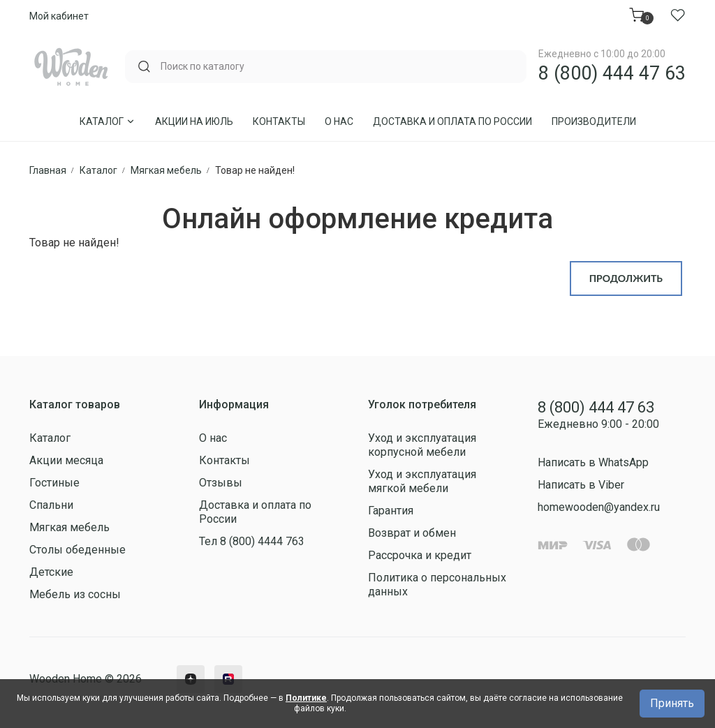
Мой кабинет (59, 16)
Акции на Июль (194, 121)
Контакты (279, 121)
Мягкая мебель (69, 527)
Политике (306, 698)
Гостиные (54, 483)
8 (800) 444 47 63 (612, 73)
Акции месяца (66, 460)
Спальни (51, 505)
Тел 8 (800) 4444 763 (252, 541)
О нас (339, 121)
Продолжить (626, 278)
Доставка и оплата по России (452, 121)
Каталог (108, 121)
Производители (594, 121)
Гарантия (391, 511)
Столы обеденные (78, 550)
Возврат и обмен (412, 533)
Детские (51, 572)
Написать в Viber (581, 485)
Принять (672, 703)
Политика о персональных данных (437, 585)
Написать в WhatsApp (593, 462)
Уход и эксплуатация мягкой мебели (422, 481)
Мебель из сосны (75, 594)
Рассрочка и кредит (420, 555)
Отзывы (221, 483)
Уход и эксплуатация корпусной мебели (422, 445)
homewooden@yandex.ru (599, 507)
